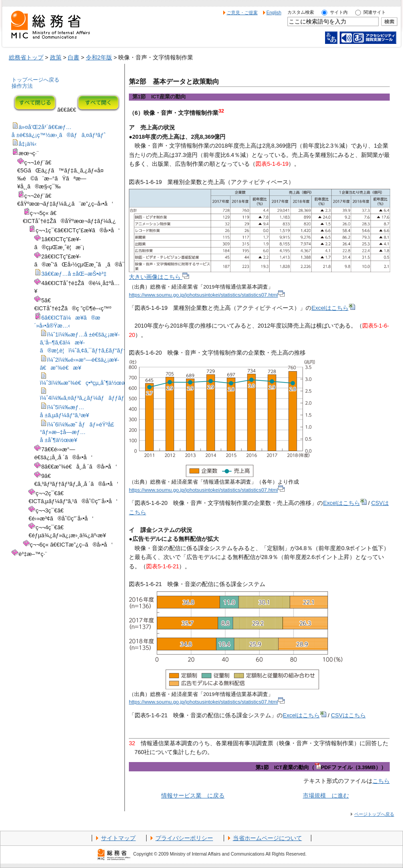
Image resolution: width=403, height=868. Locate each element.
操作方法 (22, 86)
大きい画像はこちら (159, 277)
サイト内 (339, 12)
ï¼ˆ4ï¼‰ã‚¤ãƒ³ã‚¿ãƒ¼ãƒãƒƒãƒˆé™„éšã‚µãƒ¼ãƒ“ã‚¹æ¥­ (114, 398)
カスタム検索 (301, 12)
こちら (381, 781)
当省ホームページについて (267, 838)
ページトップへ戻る (374, 814)
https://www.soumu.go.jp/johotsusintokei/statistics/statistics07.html (207, 295)
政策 (56, 57)
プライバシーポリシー (184, 838)
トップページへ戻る (35, 80)
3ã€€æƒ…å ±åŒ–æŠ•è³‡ (74, 274)
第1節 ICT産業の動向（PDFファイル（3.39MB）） (321, 767)
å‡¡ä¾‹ (28, 144)
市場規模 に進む (326, 796)
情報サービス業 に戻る (193, 796)
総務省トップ (26, 57)
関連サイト (375, 12)
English (274, 13)
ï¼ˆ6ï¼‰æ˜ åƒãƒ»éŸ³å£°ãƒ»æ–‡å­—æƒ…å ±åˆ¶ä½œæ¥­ (77, 432)
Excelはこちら (333, 308)
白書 (74, 57)
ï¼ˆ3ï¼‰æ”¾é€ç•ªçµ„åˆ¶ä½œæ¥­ (85, 383)
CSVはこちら (348, 715)
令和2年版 (99, 57)
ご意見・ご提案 (242, 13)
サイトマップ (118, 838)
